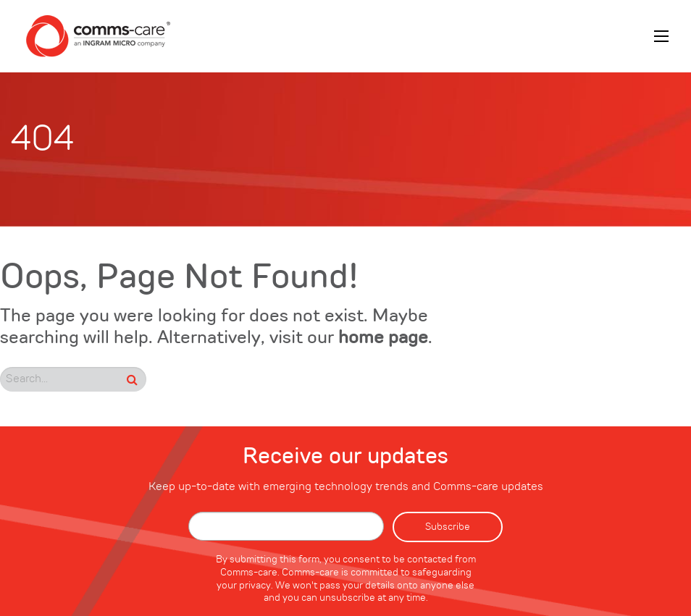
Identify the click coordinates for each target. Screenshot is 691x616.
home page (383, 338)
